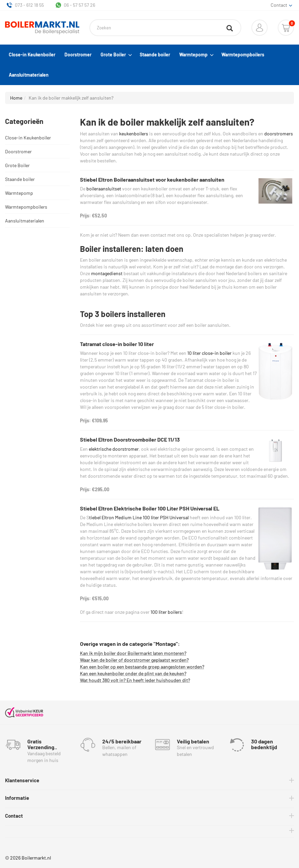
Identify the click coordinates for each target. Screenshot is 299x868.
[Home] (42, 28)
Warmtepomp (19, 193)
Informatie (17, 798)
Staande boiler (155, 55)
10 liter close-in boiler (209, 353)
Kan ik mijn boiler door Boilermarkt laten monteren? (133, 653)
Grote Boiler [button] (116, 55)
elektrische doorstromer (114, 449)
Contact (14, 816)
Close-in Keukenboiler (32, 55)
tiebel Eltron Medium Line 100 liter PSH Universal (139, 517)
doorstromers (279, 134)
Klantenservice (22, 780)
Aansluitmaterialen (29, 75)
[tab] (149, 780)
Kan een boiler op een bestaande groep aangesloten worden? (142, 667)
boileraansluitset (104, 189)
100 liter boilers (166, 612)
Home (16, 98)
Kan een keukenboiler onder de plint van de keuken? (133, 673)
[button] (260, 28)
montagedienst (107, 273)
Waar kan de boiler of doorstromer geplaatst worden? (134, 660)
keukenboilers (134, 134)
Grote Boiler (17, 165)
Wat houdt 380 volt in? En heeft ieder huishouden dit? (135, 680)
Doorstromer (78, 55)
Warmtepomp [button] (196, 55)
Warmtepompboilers (243, 55)
